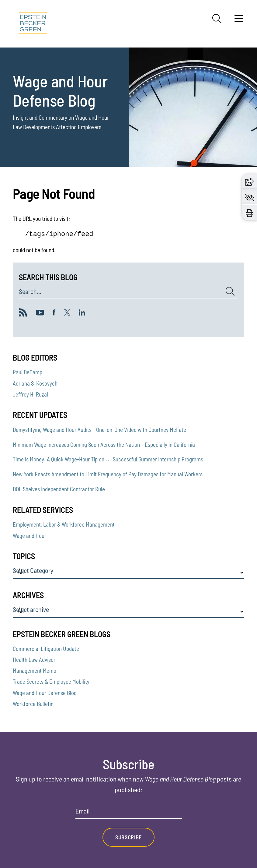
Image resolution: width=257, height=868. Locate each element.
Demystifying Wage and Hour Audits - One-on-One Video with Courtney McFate (99, 430)
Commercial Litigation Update (46, 649)
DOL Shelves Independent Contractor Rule (59, 489)
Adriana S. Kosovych (35, 383)
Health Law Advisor (34, 660)
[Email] (129, 813)
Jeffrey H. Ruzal (30, 394)
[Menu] (239, 21)
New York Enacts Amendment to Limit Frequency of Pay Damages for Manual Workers (108, 474)
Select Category (33, 570)
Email (83, 811)
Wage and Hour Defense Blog (45, 693)
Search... (30, 291)
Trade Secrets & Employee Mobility (51, 681)
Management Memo (35, 670)
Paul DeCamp (28, 372)
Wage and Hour (30, 536)
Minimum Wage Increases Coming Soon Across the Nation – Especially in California (104, 445)
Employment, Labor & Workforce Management (64, 524)
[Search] (217, 19)
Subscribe (128, 837)
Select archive (31, 609)
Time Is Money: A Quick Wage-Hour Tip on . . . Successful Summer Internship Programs (108, 459)
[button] (249, 181)
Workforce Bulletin (33, 704)
